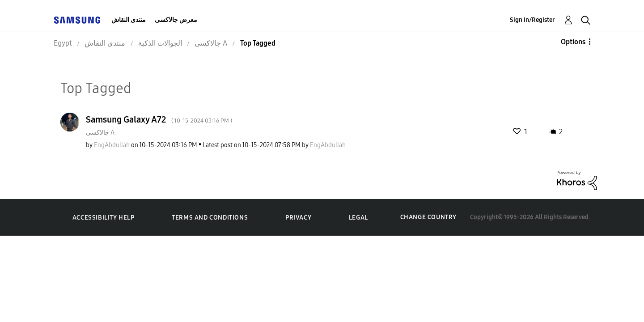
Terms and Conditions (210, 218)
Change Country (428, 217)
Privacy (298, 218)
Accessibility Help (104, 218)
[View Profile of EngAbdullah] (112, 145)
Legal (358, 218)
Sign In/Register (532, 20)
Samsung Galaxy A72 (159, 119)
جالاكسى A (100, 133)
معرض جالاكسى (176, 20)
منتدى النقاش (129, 20)
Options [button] (573, 42)
